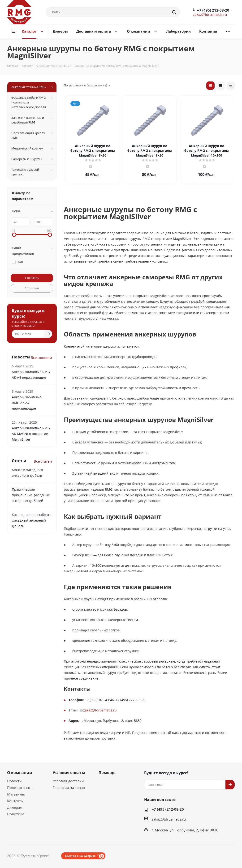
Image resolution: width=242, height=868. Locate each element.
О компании (20, 773)
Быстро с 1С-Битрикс (80, 856)
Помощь (107, 773)
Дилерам (15, 807)
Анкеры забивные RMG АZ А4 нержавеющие (27, 403)
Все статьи (43, 461)
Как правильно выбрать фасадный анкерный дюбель (32, 520)
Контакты (15, 801)
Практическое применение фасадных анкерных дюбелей (31, 495)
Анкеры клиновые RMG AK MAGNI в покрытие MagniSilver (31, 434)
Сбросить (32, 288)
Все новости (41, 357)
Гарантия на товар (69, 787)
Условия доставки (68, 781)
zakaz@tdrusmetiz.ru (210, 14)
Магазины (16, 794)
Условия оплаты (69, 773)
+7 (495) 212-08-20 (213, 10)
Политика (16, 814)
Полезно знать (20, 787)
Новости (14, 781)
